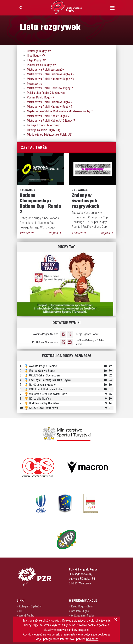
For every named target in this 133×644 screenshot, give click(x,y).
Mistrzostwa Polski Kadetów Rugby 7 (50, 107)
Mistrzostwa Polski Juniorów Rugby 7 (50, 102)
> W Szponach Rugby (82, 616)
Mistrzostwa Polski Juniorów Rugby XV (51, 74)
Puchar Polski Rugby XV (41, 65)
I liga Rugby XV (36, 56)
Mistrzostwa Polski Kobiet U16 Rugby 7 (51, 121)
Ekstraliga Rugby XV (39, 51)
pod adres (92, 639)
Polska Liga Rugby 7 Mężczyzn (46, 93)
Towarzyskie (34, 83)
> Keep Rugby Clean (81, 606)
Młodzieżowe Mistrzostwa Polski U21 (50, 135)
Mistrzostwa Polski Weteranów (46, 70)
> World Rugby (25, 616)
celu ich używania (100, 620)
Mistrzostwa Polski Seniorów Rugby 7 (50, 88)
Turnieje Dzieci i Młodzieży (43, 125)
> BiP (20, 611)
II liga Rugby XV (36, 60)
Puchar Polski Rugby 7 (40, 97)
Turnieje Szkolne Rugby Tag (44, 130)
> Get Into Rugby (79, 611)
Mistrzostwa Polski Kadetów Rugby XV (50, 79)
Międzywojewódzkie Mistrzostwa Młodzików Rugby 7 (60, 111)
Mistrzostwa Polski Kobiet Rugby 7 (48, 116)
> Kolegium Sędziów (29, 606)
